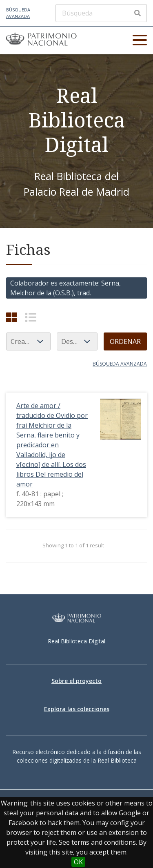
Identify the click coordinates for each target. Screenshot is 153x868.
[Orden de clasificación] (77, 341)
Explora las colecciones (77, 709)
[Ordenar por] (28, 341)
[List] (31, 317)
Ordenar (125, 341)
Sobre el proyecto (76, 681)
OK (78, 862)
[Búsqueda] (101, 13)
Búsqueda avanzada (18, 13)
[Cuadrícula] (12, 317)
